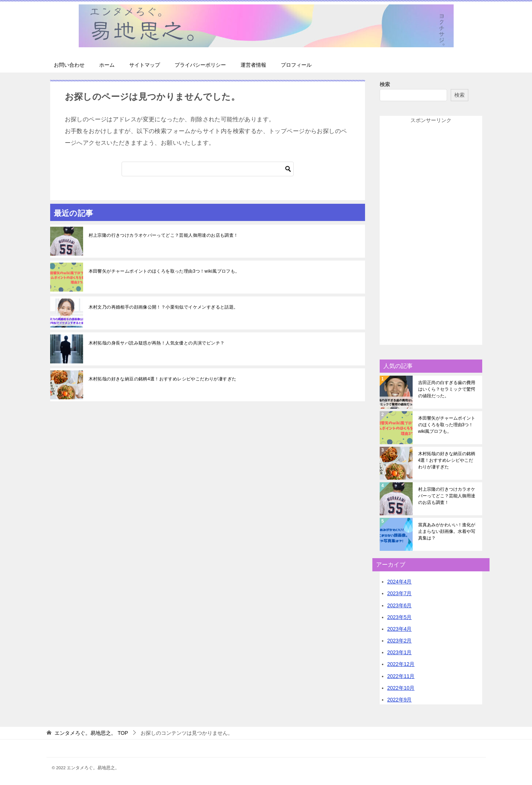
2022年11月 (401, 676)
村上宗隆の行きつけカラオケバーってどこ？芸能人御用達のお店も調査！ (163, 235)
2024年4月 (400, 582)
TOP (91, 733)
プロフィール (296, 65)
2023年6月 (400, 605)
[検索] (208, 169)
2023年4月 (400, 629)
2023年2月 (400, 641)
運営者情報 (253, 65)
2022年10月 (401, 688)
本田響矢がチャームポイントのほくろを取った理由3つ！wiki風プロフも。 (164, 271)
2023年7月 (400, 593)
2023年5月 (400, 617)
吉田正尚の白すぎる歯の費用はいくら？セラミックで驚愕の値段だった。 (447, 389)
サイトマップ (145, 65)
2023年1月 (400, 652)
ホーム (107, 65)
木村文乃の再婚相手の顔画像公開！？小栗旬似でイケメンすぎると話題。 (163, 307)
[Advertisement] (431, 235)
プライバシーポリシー (200, 65)
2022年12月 (401, 664)
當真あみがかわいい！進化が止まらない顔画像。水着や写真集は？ (447, 531)
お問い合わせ (69, 65)
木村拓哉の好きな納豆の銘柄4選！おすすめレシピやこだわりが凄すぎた (163, 379)
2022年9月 (400, 700)
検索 (385, 84)
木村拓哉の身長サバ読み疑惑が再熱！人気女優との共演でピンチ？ (157, 343)
